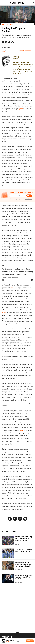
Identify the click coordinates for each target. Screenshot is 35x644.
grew (21, 109)
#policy (4, 52)
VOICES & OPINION (8, 25)
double (4, 313)
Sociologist (15, 59)
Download (30, 641)
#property (21, 50)
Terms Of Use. (28, 199)
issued (12, 288)
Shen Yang (7, 47)
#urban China (28, 50)
